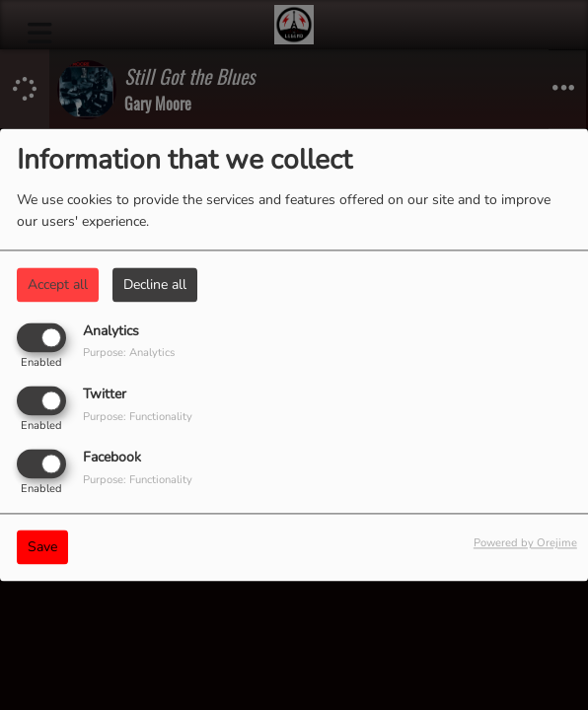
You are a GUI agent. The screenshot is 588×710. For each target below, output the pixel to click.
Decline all (155, 284)
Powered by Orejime (525, 544)
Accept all (58, 284)
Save (42, 548)
